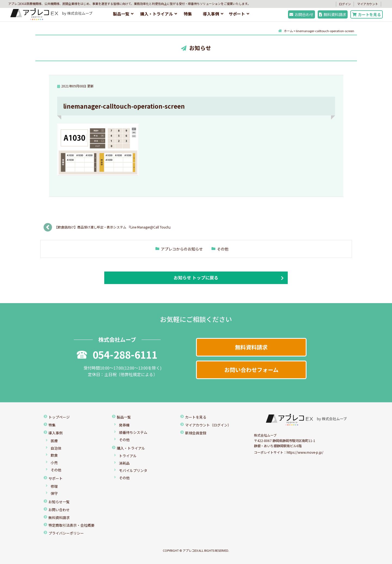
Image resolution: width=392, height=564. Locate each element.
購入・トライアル (157, 14)
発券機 (124, 425)
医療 (54, 441)
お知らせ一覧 (59, 502)
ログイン (345, 4)
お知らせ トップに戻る (196, 278)
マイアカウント (368, 4)
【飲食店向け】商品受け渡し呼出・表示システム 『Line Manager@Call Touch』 (114, 227)
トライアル (128, 456)
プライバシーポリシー (66, 533)
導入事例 (211, 14)
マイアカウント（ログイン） (208, 425)
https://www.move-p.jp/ (305, 452)
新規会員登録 (196, 433)
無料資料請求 (333, 14)
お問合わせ (301, 14)
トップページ (59, 417)
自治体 (56, 448)
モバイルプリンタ (133, 470)
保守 (54, 493)
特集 (188, 14)
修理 (54, 486)
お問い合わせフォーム (251, 370)
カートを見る (367, 14)
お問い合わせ (59, 510)
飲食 (54, 455)
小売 (54, 463)
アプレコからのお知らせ (182, 249)
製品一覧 (121, 14)
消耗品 (124, 463)
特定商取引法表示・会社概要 (71, 525)
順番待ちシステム (133, 432)
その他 (223, 249)
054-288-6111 (117, 354)
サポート (237, 14)
